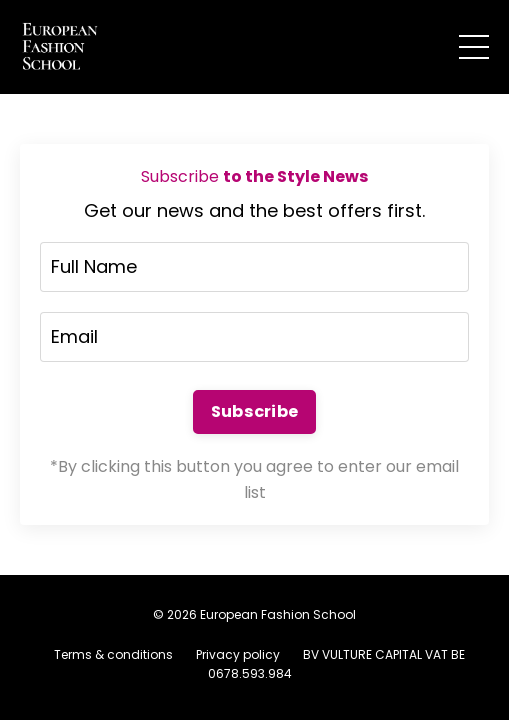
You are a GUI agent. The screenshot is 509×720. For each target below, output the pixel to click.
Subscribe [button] (254, 411)
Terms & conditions (113, 654)
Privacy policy (238, 654)
